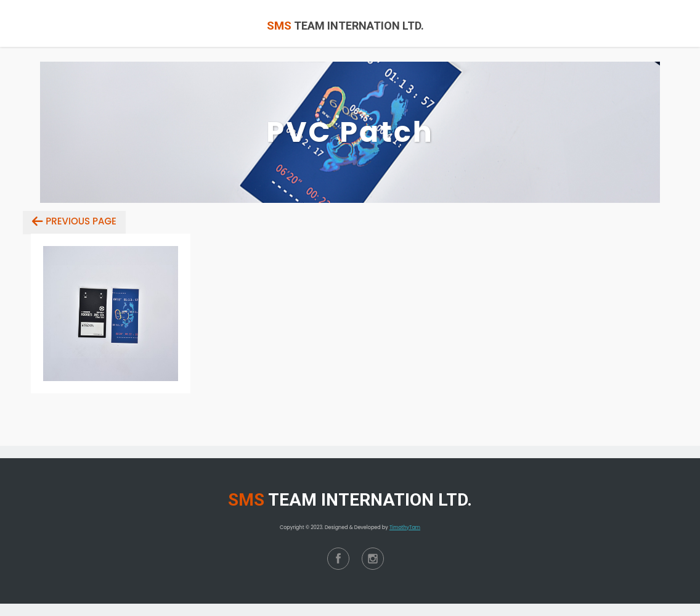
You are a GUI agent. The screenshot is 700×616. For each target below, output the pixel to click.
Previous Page (81, 221)
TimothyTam (405, 528)
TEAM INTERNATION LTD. (345, 26)
